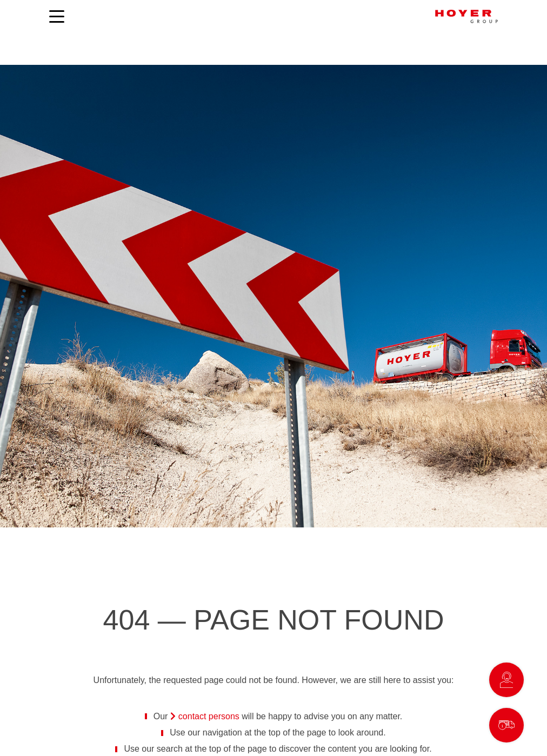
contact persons (209, 716)
